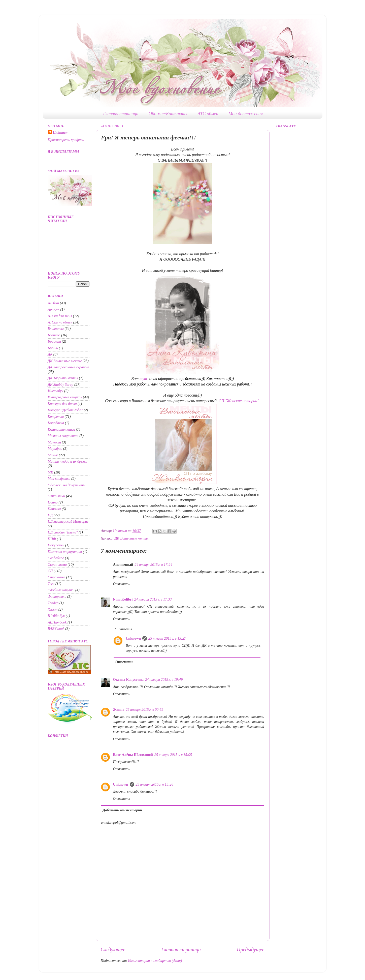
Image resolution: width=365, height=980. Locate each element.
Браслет (55, 341)
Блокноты (56, 329)
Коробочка (56, 423)
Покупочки (56, 545)
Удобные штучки (61, 590)
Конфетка (56, 417)
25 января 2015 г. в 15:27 (167, 638)
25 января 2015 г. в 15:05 (173, 755)
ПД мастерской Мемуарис (68, 521)
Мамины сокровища (63, 436)
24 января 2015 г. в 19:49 (164, 679)
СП (50, 571)
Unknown (133, 638)
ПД (50, 515)
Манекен (54, 442)
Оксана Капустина (128, 679)
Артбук (54, 309)
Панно (53, 502)
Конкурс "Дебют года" (65, 410)
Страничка (57, 577)
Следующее (113, 949)
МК (51, 472)
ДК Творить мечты (63, 378)
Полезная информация (65, 552)
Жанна (119, 709)
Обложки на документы (67, 485)
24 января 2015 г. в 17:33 (153, 599)
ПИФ (52, 539)
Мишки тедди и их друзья (68, 461)
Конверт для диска (62, 404)
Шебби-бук (56, 616)
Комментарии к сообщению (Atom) (155, 961)
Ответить (122, 584)
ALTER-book (57, 622)
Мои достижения (246, 114)
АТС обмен (208, 114)
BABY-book (56, 629)
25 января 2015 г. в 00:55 (144, 709)
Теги (51, 584)
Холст (53, 609)
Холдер (53, 603)
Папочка (54, 509)
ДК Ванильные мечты (132, 538)
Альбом (54, 303)
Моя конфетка (59, 479)
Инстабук (56, 391)
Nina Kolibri (123, 599)
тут (144, 379)
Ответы (125, 629)
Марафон (55, 449)
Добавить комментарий (122, 810)
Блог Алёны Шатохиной (133, 755)
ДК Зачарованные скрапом (68, 367)
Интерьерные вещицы (65, 397)
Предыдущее (251, 949)
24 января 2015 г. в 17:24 (154, 565)
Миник (53, 455)
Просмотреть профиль (66, 140)
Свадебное (56, 558)
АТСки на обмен (60, 322)
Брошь (53, 348)
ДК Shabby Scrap (61, 384)
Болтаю (54, 335)
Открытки (57, 496)
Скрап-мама (57, 565)
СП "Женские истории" (239, 401)
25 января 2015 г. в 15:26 (155, 784)
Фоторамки (57, 597)
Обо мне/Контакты (168, 114)
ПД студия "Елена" (63, 532)
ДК (50, 354)
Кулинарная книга (61, 429)
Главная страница (121, 114)
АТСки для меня (60, 316)
